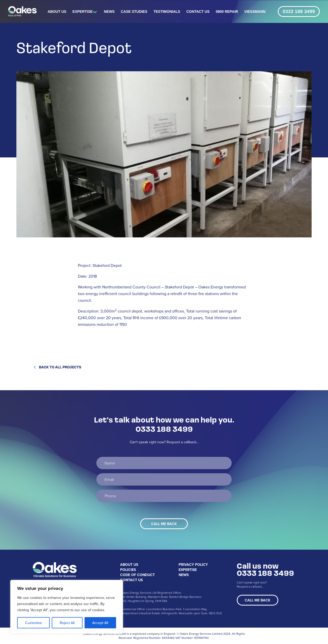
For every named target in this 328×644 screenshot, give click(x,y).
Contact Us (198, 12)
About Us (57, 12)
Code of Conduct (137, 575)
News (109, 12)
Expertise (83, 12)
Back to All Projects (57, 367)
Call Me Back (258, 600)
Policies (128, 570)
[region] (67, 607)
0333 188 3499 (299, 12)
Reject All (67, 623)
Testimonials (167, 12)
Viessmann (255, 12)
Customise (34, 623)
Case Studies (134, 12)
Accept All (100, 623)
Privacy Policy (193, 565)
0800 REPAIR (227, 12)
